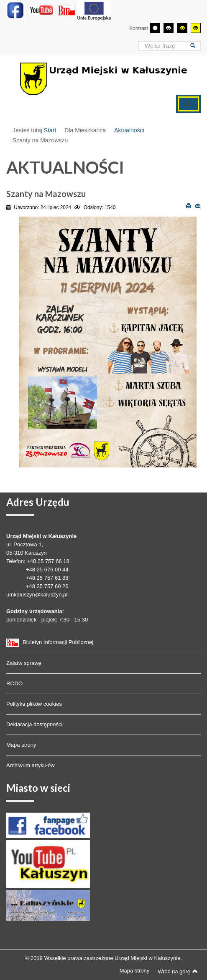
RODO (14, 683)
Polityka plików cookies (34, 704)
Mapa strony (21, 745)
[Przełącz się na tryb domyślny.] (155, 28)
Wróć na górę (178, 971)
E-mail (198, 205)
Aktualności (129, 130)
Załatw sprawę (24, 663)
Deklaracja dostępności (34, 724)
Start (50, 130)
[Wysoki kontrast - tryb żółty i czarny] (196, 28)
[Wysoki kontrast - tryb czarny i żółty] (182, 28)
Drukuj (189, 205)
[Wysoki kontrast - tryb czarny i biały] (169, 28)
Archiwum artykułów (31, 765)
